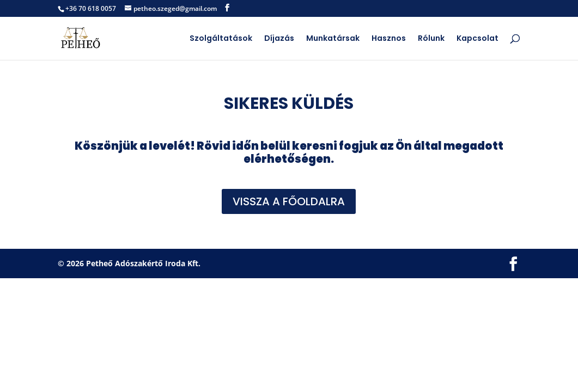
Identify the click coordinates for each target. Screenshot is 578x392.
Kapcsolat (477, 39)
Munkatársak (333, 39)
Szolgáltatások (221, 39)
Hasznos (389, 39)
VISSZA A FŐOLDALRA (289, 201)
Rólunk (431, 39)
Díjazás (279, 39)
